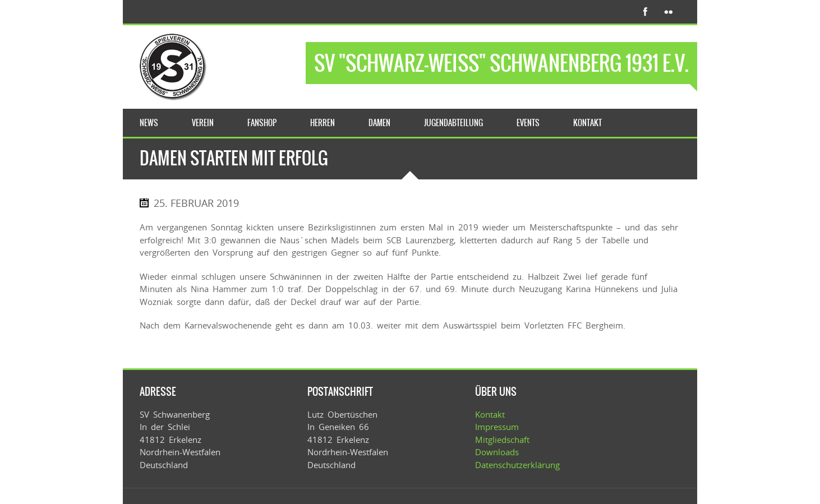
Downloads (497, 452)
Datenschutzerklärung (517, 465)
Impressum (497, 427)
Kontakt (490, 414)
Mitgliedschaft (502, 440)
